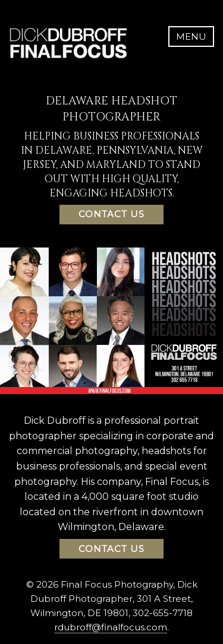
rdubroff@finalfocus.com (111, 627)
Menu (191, 37)
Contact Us (111, 214)
